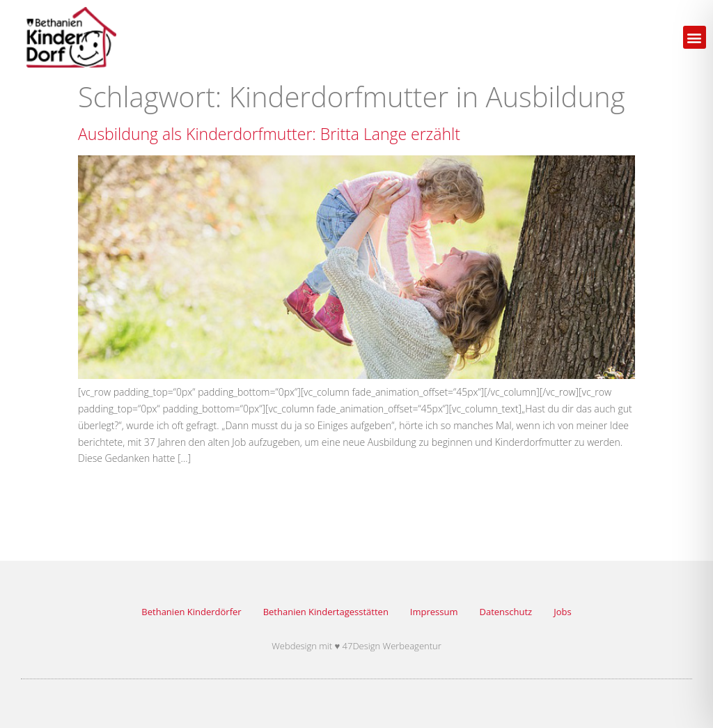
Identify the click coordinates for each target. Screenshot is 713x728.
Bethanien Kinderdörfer (191, 612)
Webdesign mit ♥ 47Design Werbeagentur (356, 646)
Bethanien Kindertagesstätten (326, 612)
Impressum (434, 612)
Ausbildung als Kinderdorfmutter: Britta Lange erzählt (269, 134)
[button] (695, 37)
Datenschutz (506, 612)
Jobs (562, 612)
